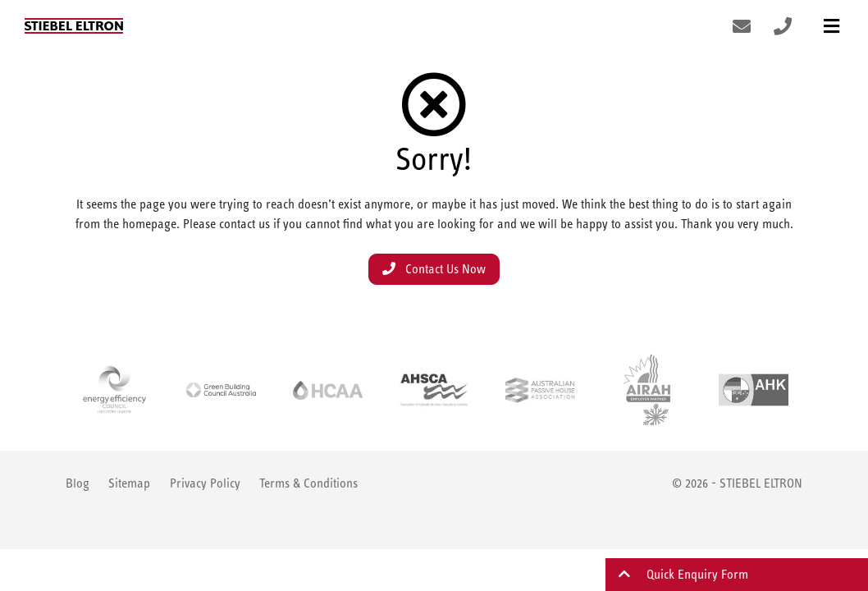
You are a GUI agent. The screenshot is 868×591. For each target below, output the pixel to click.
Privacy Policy (205, 483)
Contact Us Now (434, 269)
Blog (78, 483)
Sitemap (129, 483)
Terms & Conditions (308, 483)
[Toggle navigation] (831, 26)
